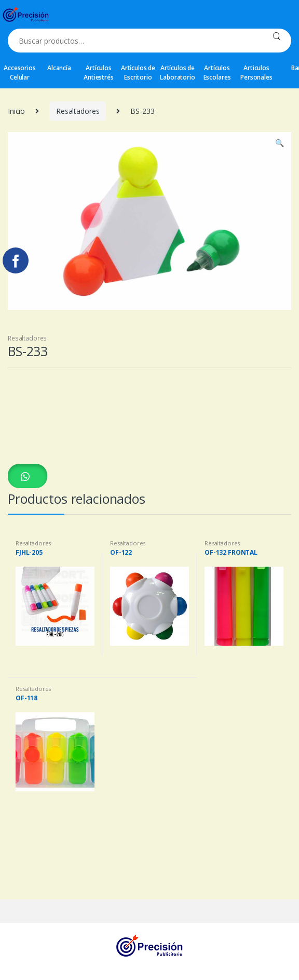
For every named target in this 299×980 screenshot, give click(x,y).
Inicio (16, 111)
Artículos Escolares (217, 73)
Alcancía (59, 68)
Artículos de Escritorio (138, 73)
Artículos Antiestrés (99, 73)
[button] (28, 476)
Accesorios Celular (20, 73)
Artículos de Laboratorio (177, 73)
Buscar (276, 41)
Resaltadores (78, 111)
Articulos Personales (256, 73)
